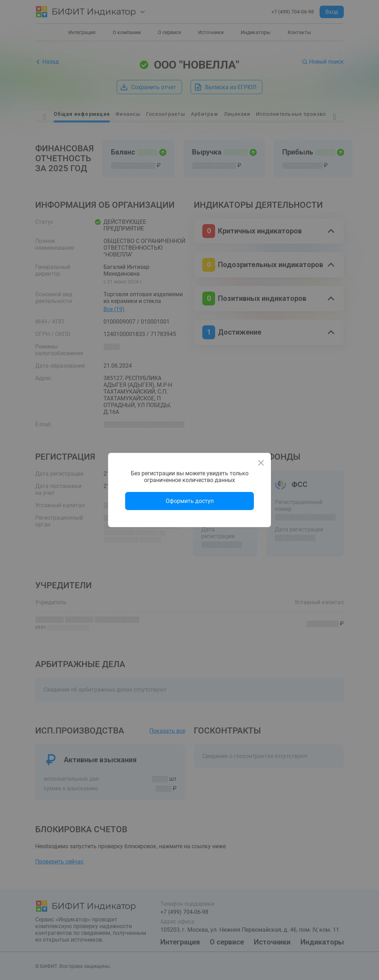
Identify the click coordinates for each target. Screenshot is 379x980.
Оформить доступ (190, 501)
